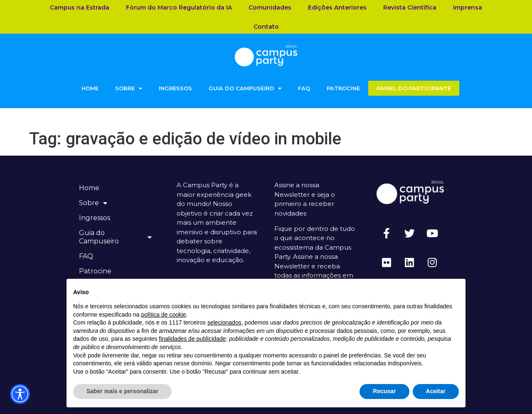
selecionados (224, 322)
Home (90, 88)
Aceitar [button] (436, 391)
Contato (266, 27)
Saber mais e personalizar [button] (122, 391)
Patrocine (343, 88)
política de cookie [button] (163, 315)
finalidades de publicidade (192, 339)
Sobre (129, 88)
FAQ (304, 88)
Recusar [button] (384, 391)
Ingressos (175, 88)
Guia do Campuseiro (245, 88)
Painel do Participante (414, 88)
